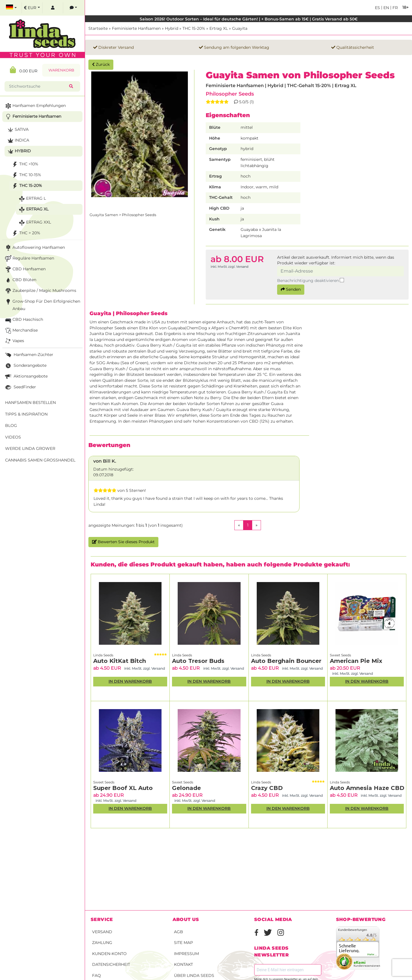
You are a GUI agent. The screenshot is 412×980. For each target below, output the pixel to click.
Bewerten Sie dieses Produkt (123, 542)
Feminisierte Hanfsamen (136, 28)
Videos (13, 437)
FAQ (96, 975)
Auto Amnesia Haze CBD (367, 788)
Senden (291, 289)
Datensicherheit (111, 964)
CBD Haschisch (24, 320)
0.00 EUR (24, 70)
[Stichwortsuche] (38, 86)
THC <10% (25, 164)
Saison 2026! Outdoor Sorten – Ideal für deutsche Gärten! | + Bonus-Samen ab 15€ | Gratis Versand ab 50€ (249, 19)
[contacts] (73, 8)
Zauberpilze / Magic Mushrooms (40, 291)
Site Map (183, 943)
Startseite (98, 28)
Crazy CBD (267, 788)
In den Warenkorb (130, 681)
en (386, 8)
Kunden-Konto (109, 954)
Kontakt (183, 964)
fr (395, 8)
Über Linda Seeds (194, 975)
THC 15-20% (194, 28)
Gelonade (186, 788)
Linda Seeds (103, 655)
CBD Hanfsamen (25, 269)
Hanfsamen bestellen (30, 402)
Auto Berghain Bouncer (286, 661)
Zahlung (102, 943)
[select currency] (32, 8)
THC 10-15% (26, 175)
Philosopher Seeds (230, 94)
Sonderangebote (25, 366)
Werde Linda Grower (30, 448)
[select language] (11, 8)
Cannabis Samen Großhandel (40, 460)
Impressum (186, 954)
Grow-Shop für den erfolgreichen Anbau (42, 304)
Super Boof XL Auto (123, 788)
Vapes (14, 341)
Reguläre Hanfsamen (29, 259)
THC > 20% (26, 233)
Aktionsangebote (26, 377)
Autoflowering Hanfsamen (34, 248)
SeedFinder (20, 387)
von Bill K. (105, 461)
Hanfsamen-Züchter (29, 355)
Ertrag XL (219, 28)
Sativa (17, 130)
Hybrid (172, 28)
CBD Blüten (20, 280)
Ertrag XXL (34, 223)
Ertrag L (32, 199)
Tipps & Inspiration (26, 414)
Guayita (240, 28)
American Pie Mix (356, 661)
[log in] (53, 8)
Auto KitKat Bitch (120, 661)
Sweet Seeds (340, 655)
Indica (18, 141)
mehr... (372, 954)
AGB (179, 932)
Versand (102, 932)
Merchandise (21, 331)
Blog (11, 425)
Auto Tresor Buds (198, 661)
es (377, 8)
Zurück (101, 64)
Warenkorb (61, 70)
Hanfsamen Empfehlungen (35, 106)
